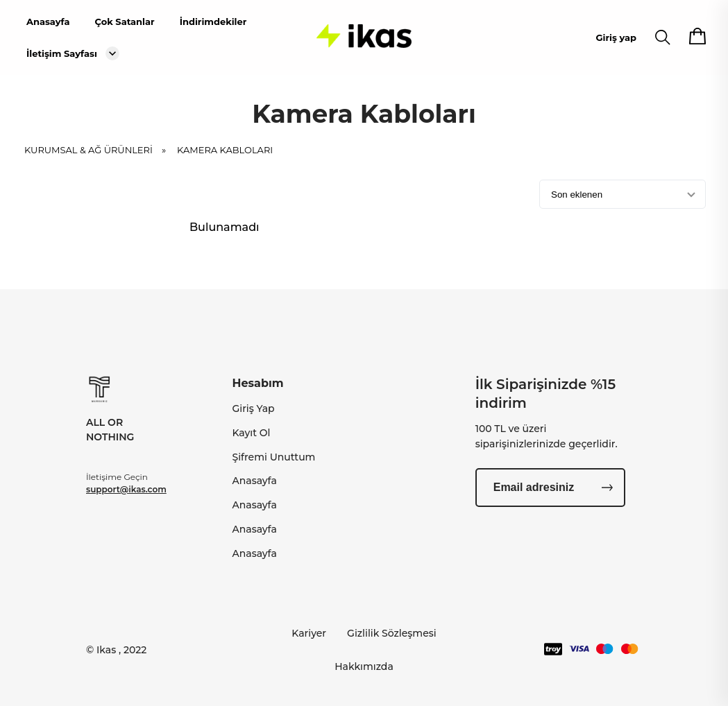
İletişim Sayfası (62, 53)
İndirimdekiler (213, 21)
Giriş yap (616, 37)
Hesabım (257, 383)
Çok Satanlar (124, 21)
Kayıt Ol (251, 433)
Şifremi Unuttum (273, 457)
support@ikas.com (126, 489)
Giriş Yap (253, 408)
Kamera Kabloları (225, 154)
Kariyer (309, 633)
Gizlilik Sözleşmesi (392, 633)
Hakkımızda (364, 666)
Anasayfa (48, 21)
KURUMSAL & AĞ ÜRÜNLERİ (100, 154)
